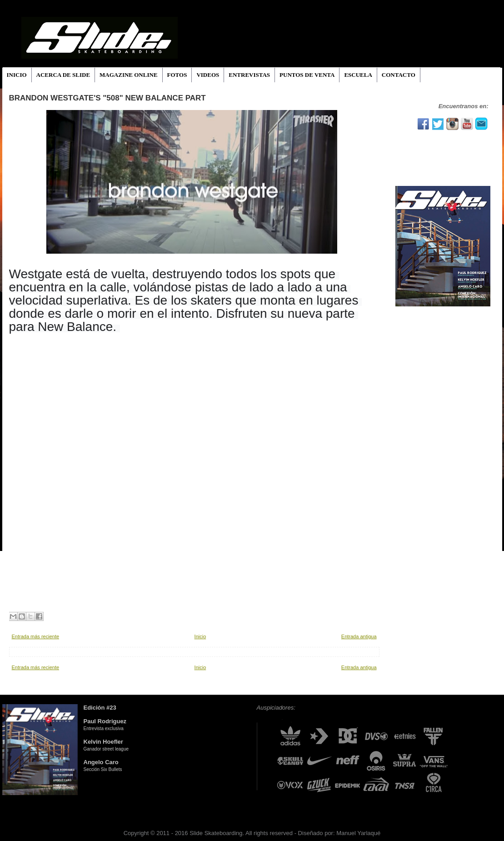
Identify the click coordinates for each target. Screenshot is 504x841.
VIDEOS (208, 75)
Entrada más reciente (36, 636)
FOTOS (177, 75)
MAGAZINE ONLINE (129, 75)
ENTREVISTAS (249, 75)
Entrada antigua (359, 636)
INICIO (17, 75)
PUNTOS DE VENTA (307, 75)
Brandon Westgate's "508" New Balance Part (107, 98)
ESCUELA (358, 75)
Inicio (200, 636)
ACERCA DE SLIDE (63, 75)
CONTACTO (399, 75)
